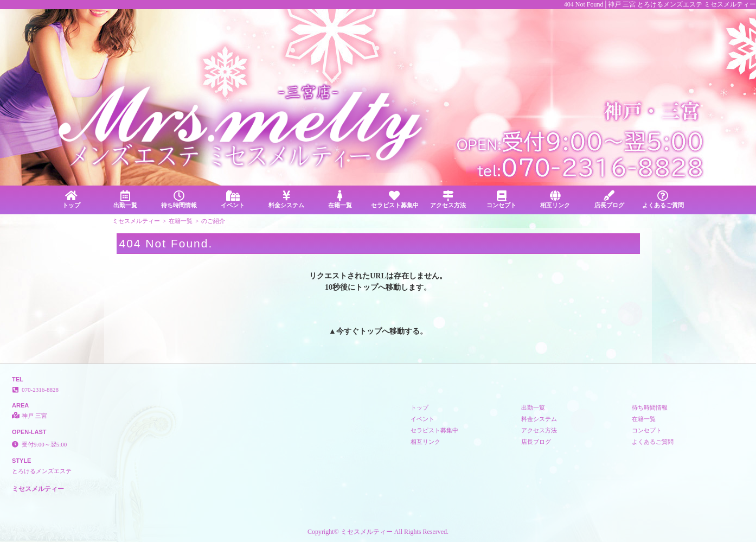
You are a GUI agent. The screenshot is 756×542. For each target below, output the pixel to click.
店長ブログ (609, 199)
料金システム (287, 199)
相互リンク (555, 199)
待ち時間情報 (179, 199)
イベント (232, 199)
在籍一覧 (340, 199)
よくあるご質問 (663, 199)
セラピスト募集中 (395, 199)
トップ (71, 199)
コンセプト (501, 199)
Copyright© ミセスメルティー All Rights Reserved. (378, 532)
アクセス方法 (448, 199)
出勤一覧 (125, 199)
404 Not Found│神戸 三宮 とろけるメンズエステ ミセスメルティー (660, 4)
